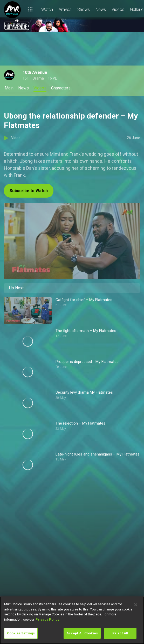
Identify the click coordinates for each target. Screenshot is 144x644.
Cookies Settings (21, 633)
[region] (72, 620)
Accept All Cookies (82, 633)
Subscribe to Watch (29, 191)
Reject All (120, 633)
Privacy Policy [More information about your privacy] (47, 619)
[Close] (136, 605)
